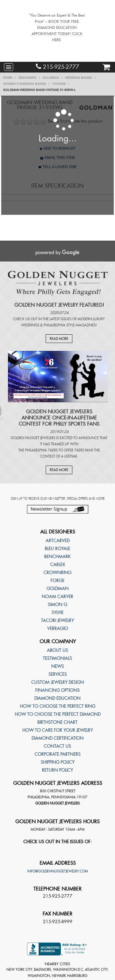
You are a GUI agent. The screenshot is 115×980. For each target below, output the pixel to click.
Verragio (58, 628)
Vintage (61, 84)
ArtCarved (58, 541)
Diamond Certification (58, 738)
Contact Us (57, 746)
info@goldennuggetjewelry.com (58, 871)
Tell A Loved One (58, 167)
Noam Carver (57, 596)
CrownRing (57, 573)
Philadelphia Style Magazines (70, 325)
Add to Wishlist (58, 148)
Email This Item (57, 158)
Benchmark (57, 557)
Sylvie (57, 612)
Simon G (57, 604)
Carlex (58, 565)
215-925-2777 (57, 67)
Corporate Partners (58, 754)
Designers (29, 78)
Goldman (53, 78)
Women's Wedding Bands (27, 84)
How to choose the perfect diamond (58, 714)
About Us (57, 650)
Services (58, 674)
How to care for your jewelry (58, 730)
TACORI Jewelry (57, 620)
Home (10, 78)
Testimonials (57, 658)
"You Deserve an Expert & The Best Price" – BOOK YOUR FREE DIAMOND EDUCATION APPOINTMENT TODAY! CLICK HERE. (57, 28)
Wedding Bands (80, 78)
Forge (57, 581)
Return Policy (57, 770)
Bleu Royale (57, 549)
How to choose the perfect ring (58, 706)
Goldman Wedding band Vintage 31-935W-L (39, 90)
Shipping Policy (58, 762)
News (58, 666)
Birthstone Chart (57, 722)
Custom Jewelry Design (58, 682)
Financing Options (57, 690)
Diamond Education (57, 698)
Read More (59, 339)
